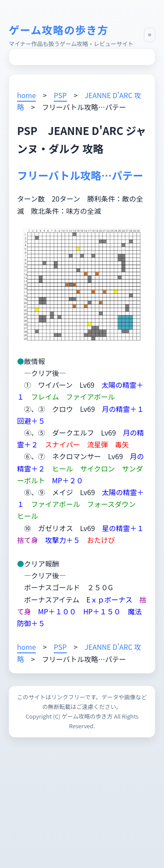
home (26, 95)
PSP (60, 95)
